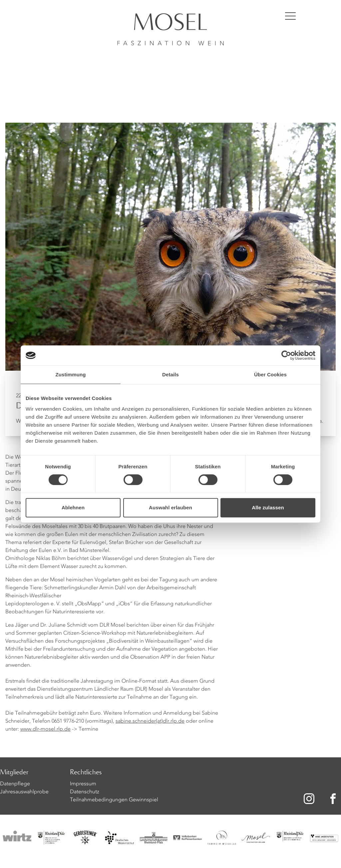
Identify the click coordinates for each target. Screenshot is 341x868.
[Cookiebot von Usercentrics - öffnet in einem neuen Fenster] (286, 355)
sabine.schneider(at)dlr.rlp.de (150, 721)
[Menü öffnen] (290, 16)
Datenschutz (85, 792)
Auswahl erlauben (170, 507)
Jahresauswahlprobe (24, 792)
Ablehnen (73, 507)
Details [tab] (170, 374)
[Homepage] (170, 23)
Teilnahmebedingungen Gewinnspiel (114, 800)
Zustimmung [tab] (71, 374)
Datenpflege (15, 784)
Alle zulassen (268, 507)
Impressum (83, 784)
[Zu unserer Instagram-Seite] (309, 799)
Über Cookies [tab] (270, 374)
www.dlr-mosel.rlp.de (45, 729)
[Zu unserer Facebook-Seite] (334, 799)
